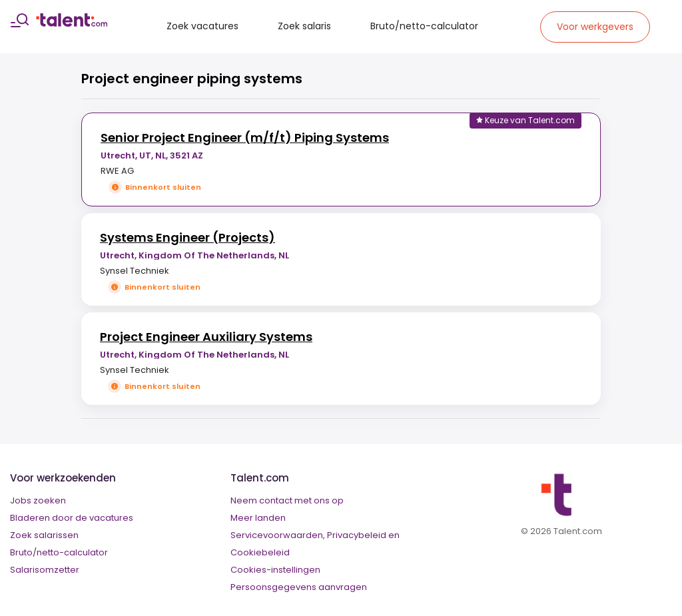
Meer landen (258, 518)
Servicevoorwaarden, (278, 535)
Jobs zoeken (38, 500)
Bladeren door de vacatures (72, 518)
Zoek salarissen (44, 535)
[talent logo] (72, 23)
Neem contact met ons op (287, 500)
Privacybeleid (357, 535)
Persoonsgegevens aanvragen (299, 587)
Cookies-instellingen (275, 570)
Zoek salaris (304, 26)
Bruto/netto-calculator (424, 26)
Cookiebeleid (260, 552)
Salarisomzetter (45, 570)
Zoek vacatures (202, 26)
